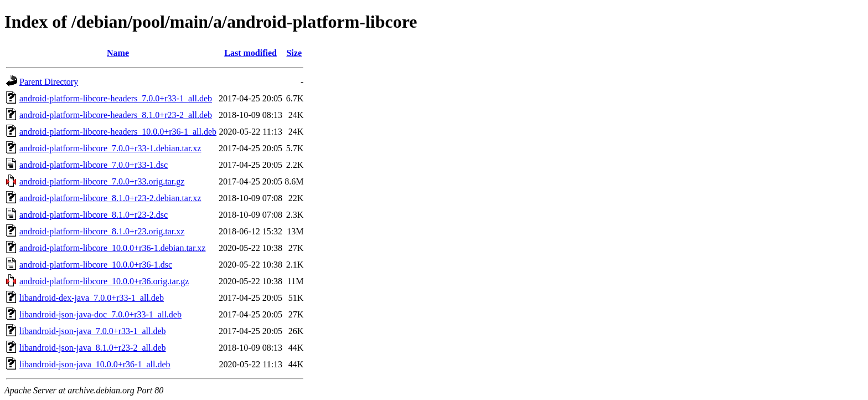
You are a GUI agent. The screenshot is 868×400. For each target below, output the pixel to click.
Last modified (250, 53)
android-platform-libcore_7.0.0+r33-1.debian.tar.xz (110, 148)
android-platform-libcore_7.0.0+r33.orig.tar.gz (102, 181)
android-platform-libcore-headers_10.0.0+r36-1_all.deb (118, 132)
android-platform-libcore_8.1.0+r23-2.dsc (94, 215)
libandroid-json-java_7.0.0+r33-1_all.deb (93, 331)
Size (294, 53)
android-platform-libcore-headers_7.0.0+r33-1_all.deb (116, 98)
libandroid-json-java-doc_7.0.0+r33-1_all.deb (100, 314)
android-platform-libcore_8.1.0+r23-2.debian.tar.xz (110, 198)
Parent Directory (49, 82)
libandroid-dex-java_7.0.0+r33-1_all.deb (92, 298)
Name (118, 53)
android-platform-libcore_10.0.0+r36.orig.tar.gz (104, 281)
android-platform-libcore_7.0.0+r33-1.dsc (94, 165)
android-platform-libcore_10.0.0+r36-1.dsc (96, 265)
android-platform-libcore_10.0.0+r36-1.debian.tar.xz (112, 248)
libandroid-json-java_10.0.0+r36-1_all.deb (95, 364)
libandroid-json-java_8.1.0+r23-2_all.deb (93, 348)
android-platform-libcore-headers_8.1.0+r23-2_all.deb (116, 115)
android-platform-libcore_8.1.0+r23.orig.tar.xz (102, 231)
